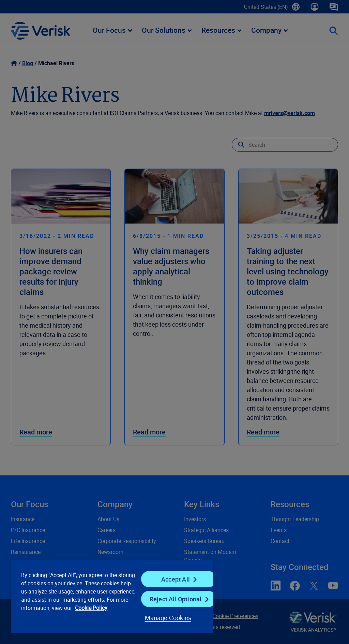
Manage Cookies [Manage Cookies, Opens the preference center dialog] (168, 618)
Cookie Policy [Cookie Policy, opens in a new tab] (91, 608)
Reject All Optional (176, 599)
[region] (112, 596)
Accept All (176, 579)
